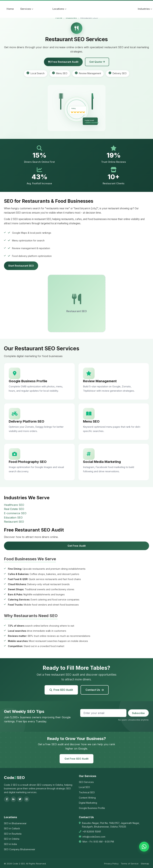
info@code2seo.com (94, 837)
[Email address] (103, 713)
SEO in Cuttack (12, 828)
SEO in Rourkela (13, 834)
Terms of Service (130, 864)
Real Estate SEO (14, 509)
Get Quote (97, 62)
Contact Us (95, 690)
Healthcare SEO (14, 505)
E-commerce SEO (15, 513)
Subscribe (138, 713)
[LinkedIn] (13, 799)
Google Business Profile (92, 808)
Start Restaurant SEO (21, 266)
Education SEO (13, 518)
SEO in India (10, 844)
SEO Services (86, 782)
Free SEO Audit (61, 690)
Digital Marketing (88, 803)
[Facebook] (7, 799)
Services (27, 9)
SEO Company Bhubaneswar (20, 849)
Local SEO (84, 787)
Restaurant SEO (14, 522)
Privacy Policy (111, 864)
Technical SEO (87, 792)
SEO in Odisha (12, 839)
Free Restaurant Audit (63, 62)
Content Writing (87, 798)
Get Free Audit (77, 546)
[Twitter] (20, 799)
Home (10, 9)
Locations (59, 9)
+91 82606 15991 (92, 832)
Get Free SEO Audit (76, 759)
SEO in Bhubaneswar (15, 823)
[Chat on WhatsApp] (144, 847)
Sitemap (145, 864)
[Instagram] (27, 799)
